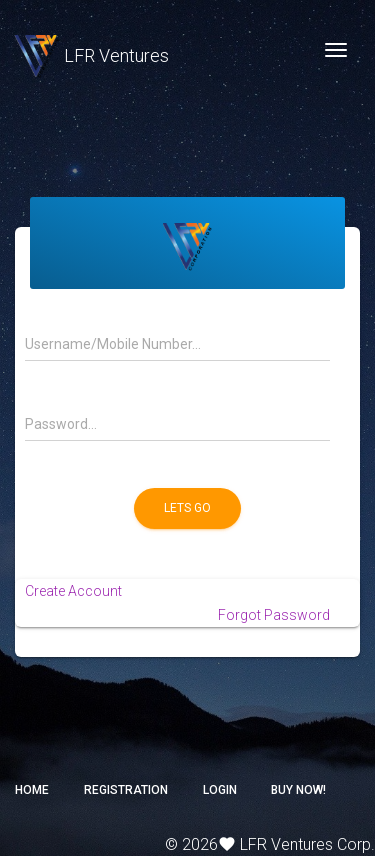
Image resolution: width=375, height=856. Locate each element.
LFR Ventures (92, 55)
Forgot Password (274, 615)
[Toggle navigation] (336, 50)
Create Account (73, 591)
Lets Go (187, 508)
